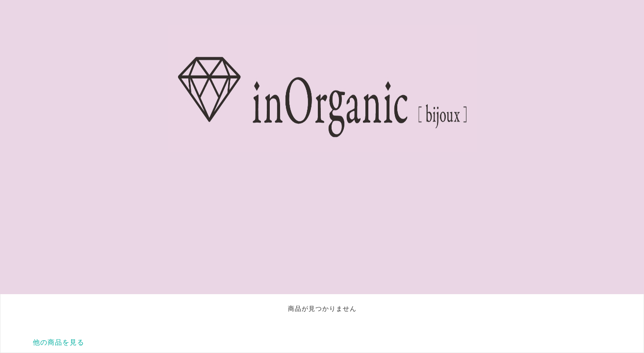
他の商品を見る (59, 342)
